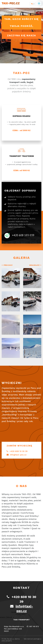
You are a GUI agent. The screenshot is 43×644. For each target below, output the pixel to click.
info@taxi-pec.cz (17, 455)
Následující (35, 265)
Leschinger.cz (37, 639)
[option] (21, 315)
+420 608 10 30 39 (17, 451)
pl (33, 4)
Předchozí (7, 265)
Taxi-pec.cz (10, 639)
